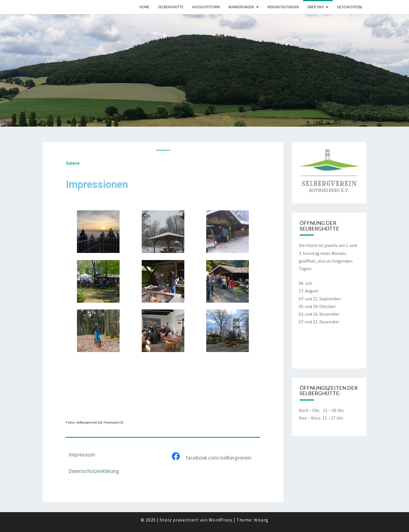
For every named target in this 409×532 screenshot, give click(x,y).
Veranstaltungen (283, 7)
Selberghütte (171, 7)
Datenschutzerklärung (94, 471)
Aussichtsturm (206, 7)
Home (144, 7)
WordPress (221, 520)
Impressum (82, 455)
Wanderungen (241, 7)
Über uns (316, 7)
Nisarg (261, 520)
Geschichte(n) (349, 7)
